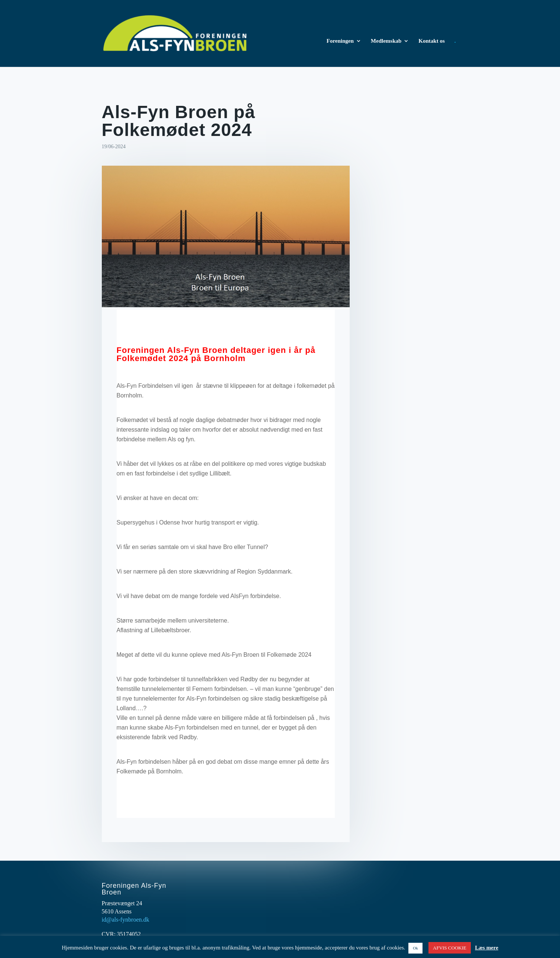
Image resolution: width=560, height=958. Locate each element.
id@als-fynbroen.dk (126, 920)
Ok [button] (415, 948)
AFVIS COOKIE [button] (450, 948)
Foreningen (340, 41)
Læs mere (487, 948)
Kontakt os (431, 41)
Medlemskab (386, 41)
